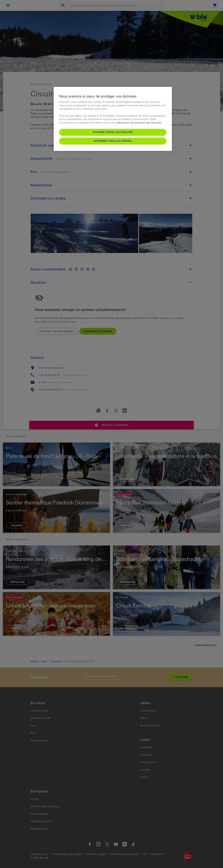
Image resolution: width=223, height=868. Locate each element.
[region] (113, 119)
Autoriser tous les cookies (113, 141)
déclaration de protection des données (139, 123)
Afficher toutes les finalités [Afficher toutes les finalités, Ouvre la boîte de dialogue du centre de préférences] (113, 132)
